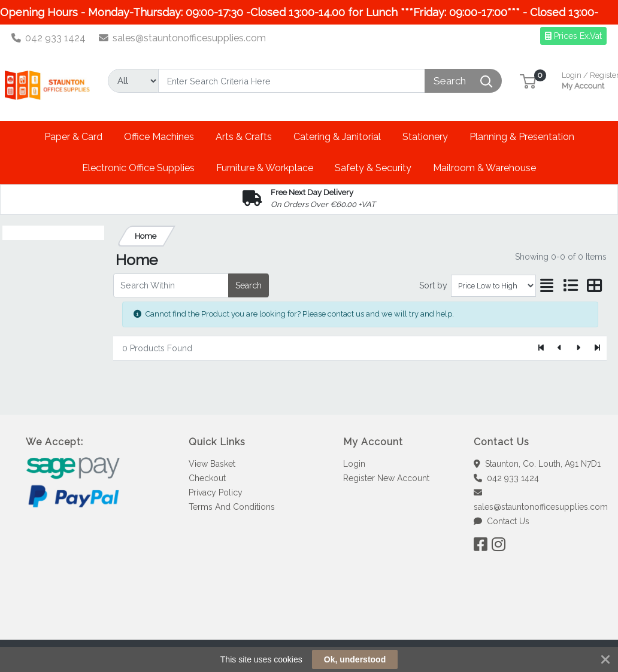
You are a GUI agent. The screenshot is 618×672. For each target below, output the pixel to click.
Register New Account (386, 478)
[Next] (578, 348)
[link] (309, 618)
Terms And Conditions (232, 507)
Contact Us (502, 521)
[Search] (292, 81)
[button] (528, 80)
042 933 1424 (49, 38)
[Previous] (560, 348)
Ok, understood (355, 659)
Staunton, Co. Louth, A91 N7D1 (537, 464)
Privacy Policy (216, 492)
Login (354, 464)
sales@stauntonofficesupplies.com (183, 38)
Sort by (433, 285)
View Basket (212, 464)
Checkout (207, 478)
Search (249, 285)
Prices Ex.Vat (573, 36)
